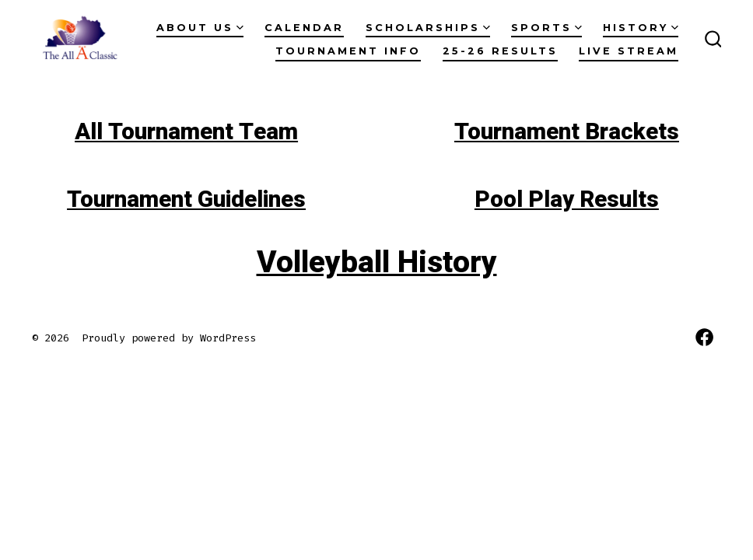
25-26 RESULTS (500, 51)
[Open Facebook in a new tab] (704, 337)
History (641, 28)
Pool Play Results (567, 200)
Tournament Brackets (567, 132)
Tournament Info (348, 51)
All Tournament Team (186, 132)
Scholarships (428, 28)
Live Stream (629, 51)
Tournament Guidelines (186, 200)
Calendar (304, 28)
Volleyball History (377, 262)
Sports (546, 28)
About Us (200, 28)
